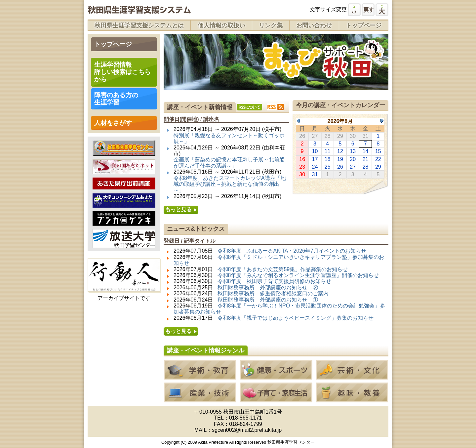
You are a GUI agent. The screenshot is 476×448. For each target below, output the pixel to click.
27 (353, 167)
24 (315, 167)
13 (353, 151)
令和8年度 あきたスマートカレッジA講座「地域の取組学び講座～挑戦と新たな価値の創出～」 (230, 184)
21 (366, 159)
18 (328, 159)
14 (366, 151)
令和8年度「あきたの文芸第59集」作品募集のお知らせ (283, 269)
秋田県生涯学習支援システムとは (139, 25)
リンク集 (271, 25)
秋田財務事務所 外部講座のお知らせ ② (268, 287)
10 (315, 151)
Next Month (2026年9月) (382, 121)
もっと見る (178, 209)
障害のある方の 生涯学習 (116, 99)
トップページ (364, 25)
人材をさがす (113, 123)
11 (328, 151)
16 (302, 159)
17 (315, 159)
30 (302, 174)
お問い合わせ (314, 25)
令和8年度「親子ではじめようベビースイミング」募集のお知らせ (296, 318)
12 (340, 151)
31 (315, 174)
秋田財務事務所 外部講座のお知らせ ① (268, 300)
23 (302, 167)
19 (340, 159)
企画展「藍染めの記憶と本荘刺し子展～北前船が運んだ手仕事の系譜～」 (229, 163)
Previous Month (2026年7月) (298, 121)
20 (353, 159)
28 (366, 167)
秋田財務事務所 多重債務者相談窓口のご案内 (273, 293)
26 (340, 167)
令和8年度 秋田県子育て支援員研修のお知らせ (275, 281)
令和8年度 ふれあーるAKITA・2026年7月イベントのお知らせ (292, 251)
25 (328, 167)
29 (378, 167)
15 (378, 151)
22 (378, 159)
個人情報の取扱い (221, 25)
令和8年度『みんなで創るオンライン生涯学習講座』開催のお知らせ (298, 275)
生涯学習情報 (122, 72)
